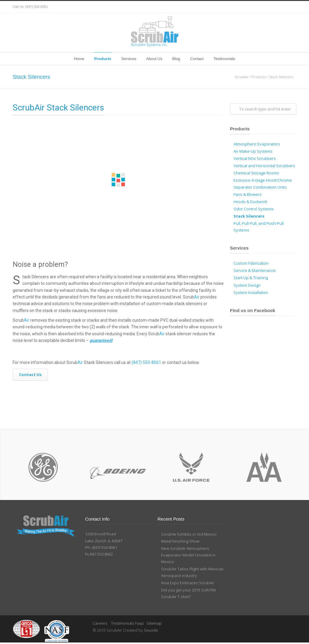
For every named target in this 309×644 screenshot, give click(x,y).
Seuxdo (151, 630)
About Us (154, 59)
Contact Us (30, 375)
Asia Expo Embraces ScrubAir (188, 583)
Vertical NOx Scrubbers (255, 158)
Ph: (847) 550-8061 (101, 547)
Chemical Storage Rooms (256, 173)
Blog (176, 59)
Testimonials (225, 59)
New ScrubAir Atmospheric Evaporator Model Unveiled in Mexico (188, 555)
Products (103, 59)
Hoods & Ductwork (250, 202)
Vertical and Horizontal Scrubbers (264, 166)
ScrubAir (242, 77)
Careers (100, 623)
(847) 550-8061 (37, 7)
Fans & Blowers (248, 194)
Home (79, 59)
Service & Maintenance (255, 270)
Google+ (278, 7)
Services (129, 59)
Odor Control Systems (254, 209)
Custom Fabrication (251, 263)
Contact (197, 59)
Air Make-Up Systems (253, 151)
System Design (247, 285)
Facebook (266, 7)
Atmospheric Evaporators (257, 144)
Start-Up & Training (251, 278)
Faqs (140, 623)
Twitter (254, 7)
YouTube (290, 7)
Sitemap (154, 623)
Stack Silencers (249, 216)
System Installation (251, 292)
